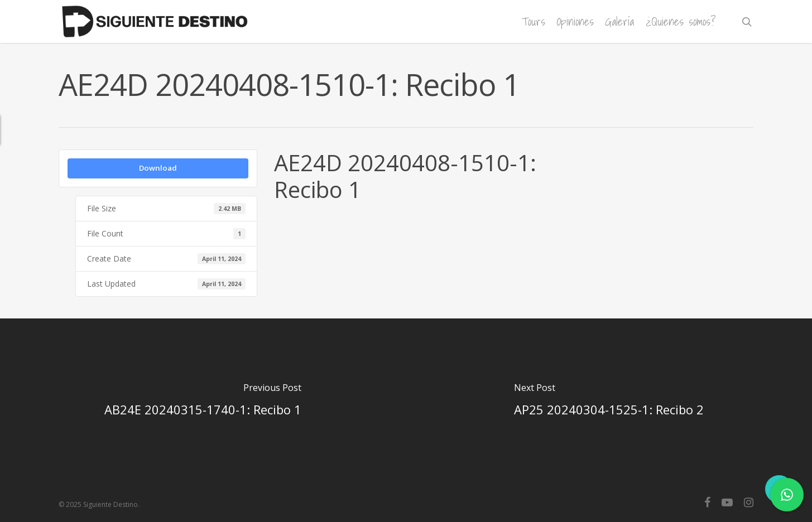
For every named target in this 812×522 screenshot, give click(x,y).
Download (158, 168)
